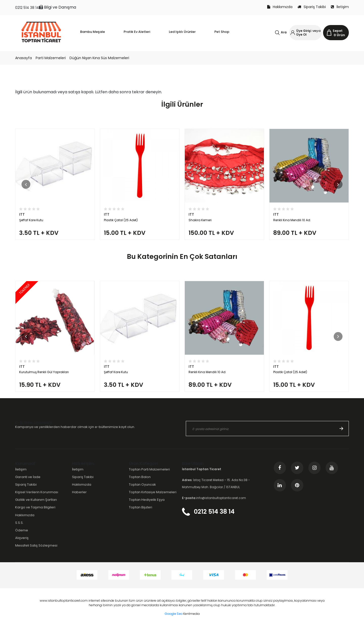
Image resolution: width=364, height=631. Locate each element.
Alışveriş (22, 543)
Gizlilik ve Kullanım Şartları (36, 504)
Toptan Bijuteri (141, 512)
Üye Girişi (304, 31)
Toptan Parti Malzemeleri (149, 474)
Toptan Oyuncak (142, 489)
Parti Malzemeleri (51, 58)
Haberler (79, 497)
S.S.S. (19, 527)
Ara (284, 32)
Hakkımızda (280, 7)
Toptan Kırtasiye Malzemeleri (153, 497)
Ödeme (22, 535)
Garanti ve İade (28, 482)
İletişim (340, 7)
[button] (26, 185)
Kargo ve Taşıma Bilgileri (35, 512)
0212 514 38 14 (27, 8)
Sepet (338, 31)
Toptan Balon (140, 482)
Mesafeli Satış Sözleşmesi (36, 550)
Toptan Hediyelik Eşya (147, 504)
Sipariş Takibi (312, 7)
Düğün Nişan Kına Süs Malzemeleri (99, 58)
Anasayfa (24, 58)
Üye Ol (301, 35)
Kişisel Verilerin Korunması (37, 497)
